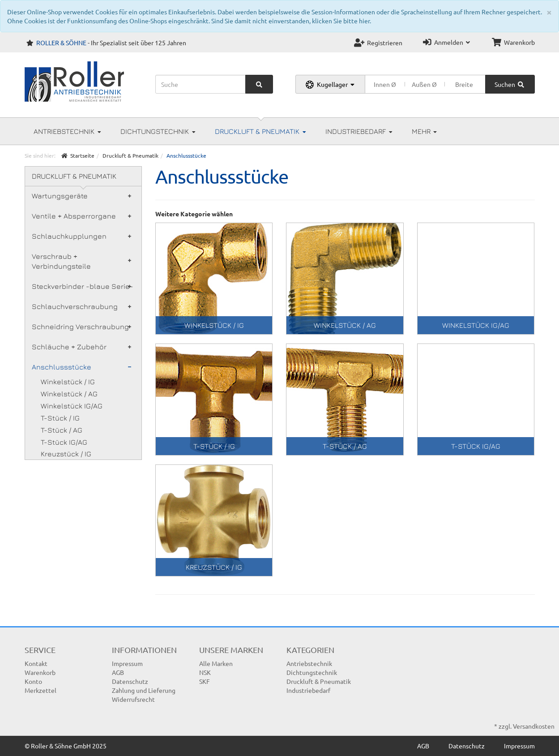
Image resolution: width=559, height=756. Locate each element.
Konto (33, 681)
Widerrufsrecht (133, 699)
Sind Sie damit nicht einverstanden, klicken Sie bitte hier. (291, 21)
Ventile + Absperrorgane (82, 216)
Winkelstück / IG (68, 382)
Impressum (127, 663)
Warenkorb (513, 42)
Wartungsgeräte (82, 196)
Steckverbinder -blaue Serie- (83, 286)
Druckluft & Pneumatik (260, 131)
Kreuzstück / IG (66, 454)
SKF (205, 681)
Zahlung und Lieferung (144, 690)
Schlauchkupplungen (82, 236)
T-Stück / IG (60, 418)
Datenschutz (130, 681)
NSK (205, 672)
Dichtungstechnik (158, 131)
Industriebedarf (359, 131)
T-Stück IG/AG (64, 442)
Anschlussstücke (82, 367)
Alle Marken (216, 663)
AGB (118, 672)
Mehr (424, 131)
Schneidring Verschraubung (82, 326)
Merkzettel (41, 690)
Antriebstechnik (67, 131)
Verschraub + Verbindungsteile (82, 261)
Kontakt (36, 663)
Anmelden (446, 42)
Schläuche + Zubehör (82, 347)
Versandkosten (534, 726)
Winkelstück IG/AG (72, 406)
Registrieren (378, 43)
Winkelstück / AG (69, 394)
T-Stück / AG (62, 430)
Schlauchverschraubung (82, 306)
